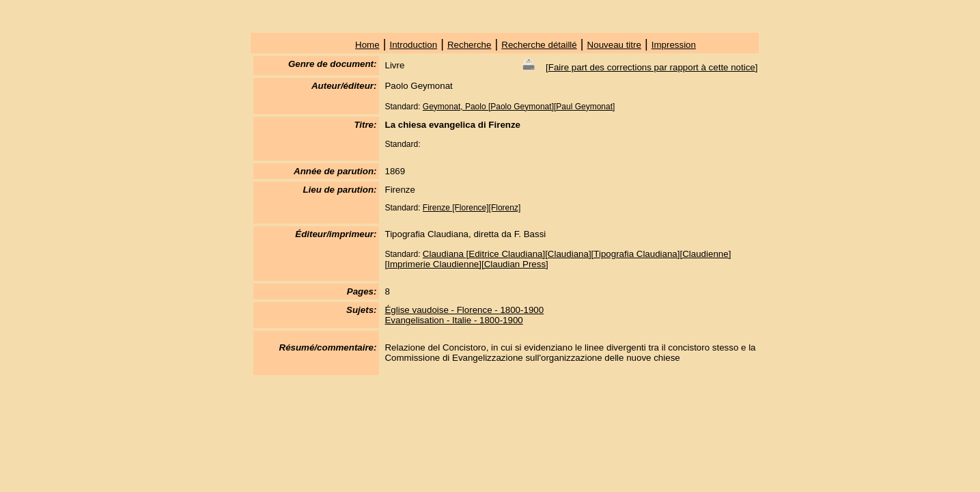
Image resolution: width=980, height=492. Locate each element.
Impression (674, 45)
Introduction (413, 45)
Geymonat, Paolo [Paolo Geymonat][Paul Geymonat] (519, 107)
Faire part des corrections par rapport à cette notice (652, 67)
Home (367, 45)
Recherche (469, 45)
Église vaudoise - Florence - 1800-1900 (464, 310)
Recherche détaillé (539, 45)
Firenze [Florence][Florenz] (472, 208)
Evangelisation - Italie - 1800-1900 (453, 320)
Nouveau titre (614, 45)
